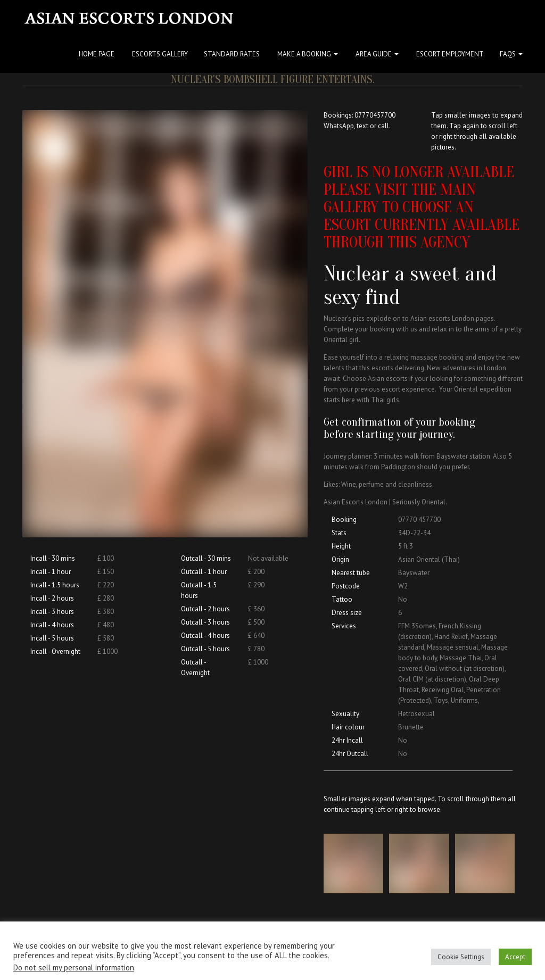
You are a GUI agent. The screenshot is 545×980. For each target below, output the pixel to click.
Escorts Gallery (159, 54)
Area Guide (376, 54)
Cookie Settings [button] (461, 957)
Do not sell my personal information (74, 967)
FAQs (511, 54)
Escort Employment (449, 54)
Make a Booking (307, 54)
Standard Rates (232, 54)
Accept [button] (515, 957)
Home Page (96, 54)
